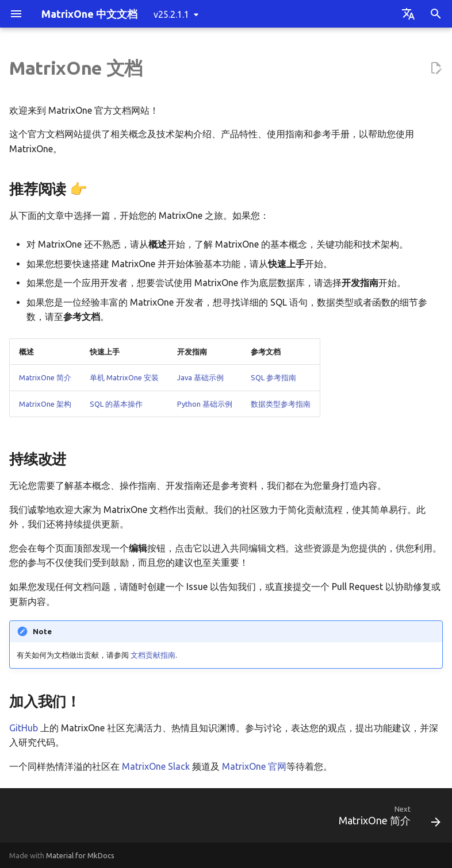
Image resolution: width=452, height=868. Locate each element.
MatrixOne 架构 (45, 404)
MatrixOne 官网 (254, 766)
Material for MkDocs (80, 855)
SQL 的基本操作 (116, 404)
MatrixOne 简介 (45, 377)
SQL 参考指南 (273, 377)
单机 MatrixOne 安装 (124, 377)
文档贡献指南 (153, 655)
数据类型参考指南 (281, 404)
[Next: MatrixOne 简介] (387, 819)
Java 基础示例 (200, 377)
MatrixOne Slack (156, 766)
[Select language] (408, 14)
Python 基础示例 (205, 404)
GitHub (24, 728)
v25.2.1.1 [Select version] (171, 14)
